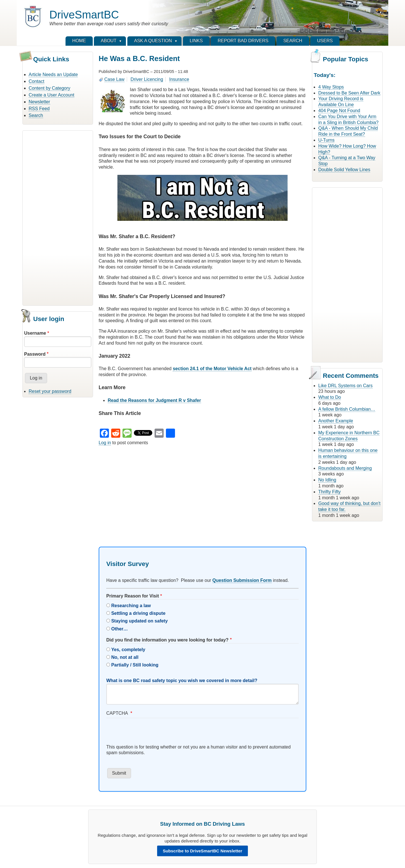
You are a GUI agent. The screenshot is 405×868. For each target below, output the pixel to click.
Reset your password (50, 391)
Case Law (114, 79)
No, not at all (125, 657)
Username (35, 333)
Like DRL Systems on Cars (345, 386)
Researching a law (131, 606)
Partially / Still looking (135, 665)
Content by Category (49, 88)
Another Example (336, 421)
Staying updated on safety (139, 621)
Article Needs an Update (53, 75)
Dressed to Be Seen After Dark (349, 93)
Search (36, 115)
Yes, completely (128, 650)
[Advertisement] (58, 217)
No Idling (327, 480)
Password (35, 354)
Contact (36, 81)
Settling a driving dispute (138, 613)
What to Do (330, 397)
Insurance (179, 79)
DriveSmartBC (84, 15)
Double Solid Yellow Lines (344, 170)
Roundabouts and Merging (345, 468)
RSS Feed (39, 109)
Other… (120, 629)
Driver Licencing (147, 79)
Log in (105, 443)
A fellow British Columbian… (347, 409)
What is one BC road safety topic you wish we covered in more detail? (182, 681)
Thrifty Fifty (329, 492)
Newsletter (39, 102)
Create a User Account (51, 95)
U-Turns (326, 140)
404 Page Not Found (339, 111)
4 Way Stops (331, 87)
